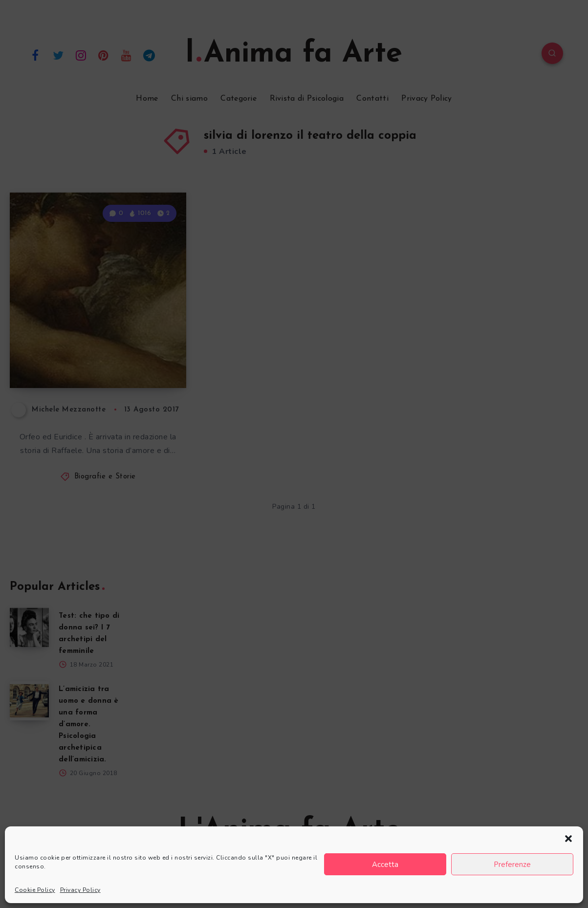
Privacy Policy (80, 890)
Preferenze (512, 865)
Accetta (385, 865)
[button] (568, 839)
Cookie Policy (35, 890)
